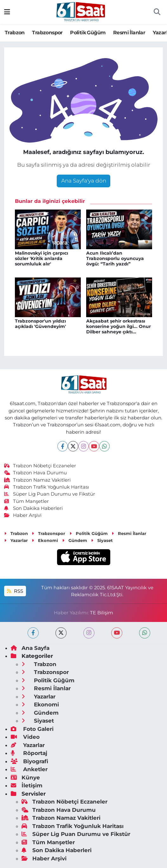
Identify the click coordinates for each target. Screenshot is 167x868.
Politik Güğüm (88, 33)
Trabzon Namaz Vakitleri (38, 480)
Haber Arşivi (23, 515)
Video (25, 737)
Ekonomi (45, 540)
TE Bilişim (102, 613)
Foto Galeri (32, 729)
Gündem (75, 540)
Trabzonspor (47, 33)
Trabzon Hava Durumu (36, 473)
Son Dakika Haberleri (34, 508)
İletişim (27, 785)
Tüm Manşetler (27, 501)
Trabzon (15, 33)
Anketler (29, 769)
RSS (15, 591)
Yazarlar (16, 540)
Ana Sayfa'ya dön (84, 181)
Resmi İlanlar (129, 33)
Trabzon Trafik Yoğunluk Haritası (47, 487)
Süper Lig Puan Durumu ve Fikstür (50, 494)
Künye (25, 778)
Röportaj (29, 753)
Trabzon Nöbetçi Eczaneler (40, 466)
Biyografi (29, 761)
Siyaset (102, 540)
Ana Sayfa (30, 648)
